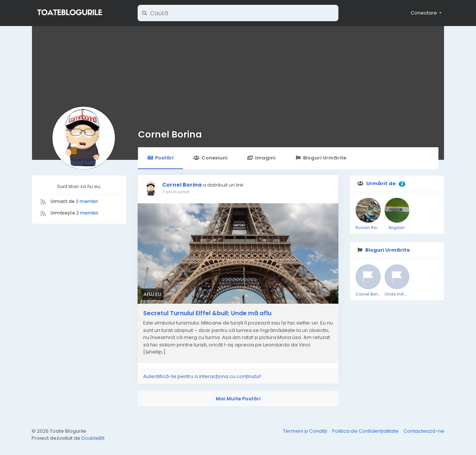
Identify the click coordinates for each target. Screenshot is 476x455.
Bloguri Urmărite (321, 158)
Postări (160, 158)
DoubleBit (93, 438)
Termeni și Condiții (306, 431)
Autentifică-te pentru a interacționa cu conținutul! (202, 376)
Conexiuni (210, 158)
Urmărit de (381, 183)
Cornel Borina (170, 134)
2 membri (87, 201)
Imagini (261, 158)
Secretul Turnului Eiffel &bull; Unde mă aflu (207, 313)
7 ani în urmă (176, 192)
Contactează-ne (424, 431)
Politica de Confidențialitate (366, 431)
